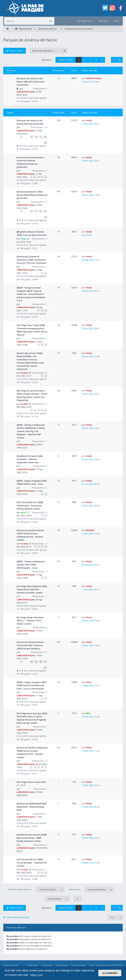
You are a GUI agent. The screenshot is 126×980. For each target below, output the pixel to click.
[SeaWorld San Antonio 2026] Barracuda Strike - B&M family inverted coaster (32, 838)
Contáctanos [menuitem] (62, 965)
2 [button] (85, 60)
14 (45, 217)
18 (45, 137)
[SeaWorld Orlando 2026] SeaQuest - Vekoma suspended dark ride (30, 459)
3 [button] (90, 60)
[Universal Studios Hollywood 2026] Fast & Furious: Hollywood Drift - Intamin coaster (32, 752)
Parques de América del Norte (30, 40)
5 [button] (102, 60)
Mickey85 (90, 530)
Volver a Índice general (18, 917)
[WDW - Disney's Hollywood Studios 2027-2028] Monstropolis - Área (31, 565)
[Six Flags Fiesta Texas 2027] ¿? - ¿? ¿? (31, 784)
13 (45, 211)
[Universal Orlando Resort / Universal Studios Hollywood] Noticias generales (31, 162)
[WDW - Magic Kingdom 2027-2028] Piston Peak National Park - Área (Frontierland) (32, 685)
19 (45, 143)
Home (117, 21)
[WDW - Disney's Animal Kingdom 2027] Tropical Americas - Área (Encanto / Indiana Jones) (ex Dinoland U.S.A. (31, 294)
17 (41, 137)
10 (32, 211)
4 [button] (96, 60)
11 (36, 211)
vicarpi (89, 120)
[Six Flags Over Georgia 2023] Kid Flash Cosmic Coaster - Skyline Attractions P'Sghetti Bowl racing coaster (32, 718)
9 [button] (114, 60)
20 (41, 662)
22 (45, 667)
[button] (120, 60)
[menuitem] (103, 21)
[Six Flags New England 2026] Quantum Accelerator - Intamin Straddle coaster (32, 589)
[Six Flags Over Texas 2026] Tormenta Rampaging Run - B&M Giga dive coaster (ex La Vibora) (32, 330)
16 (36, 137)
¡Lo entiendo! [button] (110, 973)
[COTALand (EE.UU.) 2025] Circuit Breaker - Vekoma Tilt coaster (32, 863)
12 (41, 211)
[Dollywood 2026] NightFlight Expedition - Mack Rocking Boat (32, 807)
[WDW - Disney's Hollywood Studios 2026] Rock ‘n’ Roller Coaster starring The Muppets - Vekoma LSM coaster (31, 431)
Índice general (10, 965)
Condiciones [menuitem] (32, 965)
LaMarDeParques (26, 92)
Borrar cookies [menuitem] (79, 965)
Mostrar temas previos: (37, 890)
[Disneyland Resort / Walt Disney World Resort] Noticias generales (32, 195)
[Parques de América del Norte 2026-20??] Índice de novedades (31, 82)
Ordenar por (91, 890)
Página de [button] (66, 60)
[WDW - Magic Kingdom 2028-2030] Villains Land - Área (32, 482)
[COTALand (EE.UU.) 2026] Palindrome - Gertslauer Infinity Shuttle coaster (30, 505)
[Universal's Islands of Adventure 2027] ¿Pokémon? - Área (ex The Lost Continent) (32, 260)
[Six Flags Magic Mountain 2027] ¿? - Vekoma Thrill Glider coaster (30, 621)
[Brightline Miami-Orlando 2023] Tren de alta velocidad (32, 233)
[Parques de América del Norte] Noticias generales (30, 122)
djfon (23, 512)
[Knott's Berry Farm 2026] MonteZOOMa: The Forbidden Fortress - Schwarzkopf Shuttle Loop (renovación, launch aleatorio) (30, 361)
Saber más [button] (36, 975)
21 (45, 662)
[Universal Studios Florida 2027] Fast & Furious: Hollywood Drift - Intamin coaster (30, 535)
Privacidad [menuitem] (47, 965)
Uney (23, 239)
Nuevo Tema (15, 51)
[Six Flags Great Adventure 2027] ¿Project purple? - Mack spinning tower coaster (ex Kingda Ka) (32, 395)
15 (32, 137)
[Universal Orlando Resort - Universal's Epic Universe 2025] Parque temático (31, 645)
